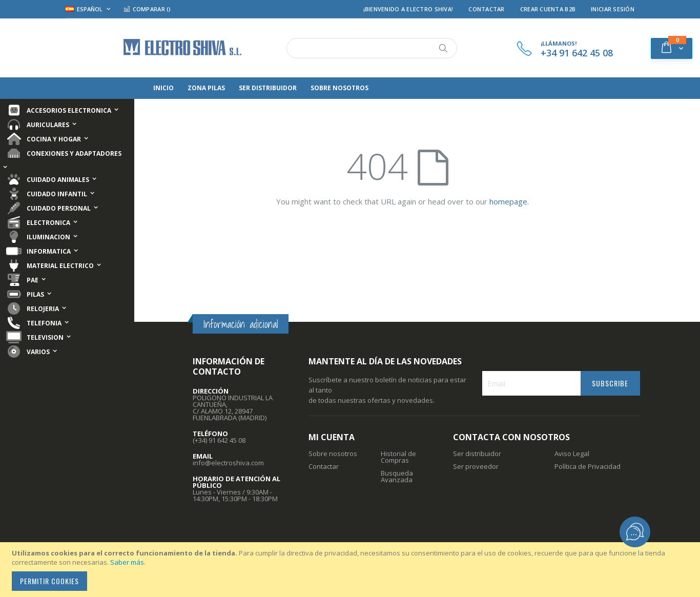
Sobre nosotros (333, 454)
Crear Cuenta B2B (548, 9)
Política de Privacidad (588, 466)
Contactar (486, 9)
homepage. (509, 201)
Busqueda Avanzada (397, 476)
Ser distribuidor (477, 454)
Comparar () (147, 9)
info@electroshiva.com (228, 463)
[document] (352, 570)
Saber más (127, 562)
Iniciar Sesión (613, 9)
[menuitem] (163, 88)
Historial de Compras (398, 457)
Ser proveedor (476, 466)
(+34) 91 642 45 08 (219, 440)
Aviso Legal (572, 454)
